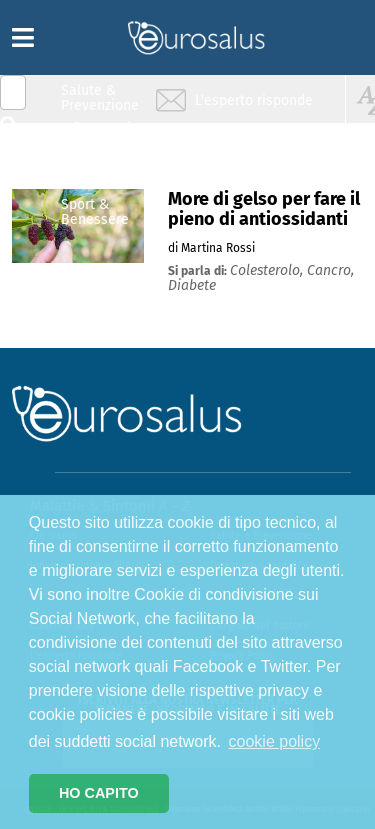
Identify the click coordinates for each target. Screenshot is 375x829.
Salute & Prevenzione (100, 97)
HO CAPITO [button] (99, 793)
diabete (192, 285)
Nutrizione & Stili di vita (101, 173)
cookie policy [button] (275, 741)
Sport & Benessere (95, 211)
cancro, (330, 270)
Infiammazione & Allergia (106, 135)
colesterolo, (268, 270)
